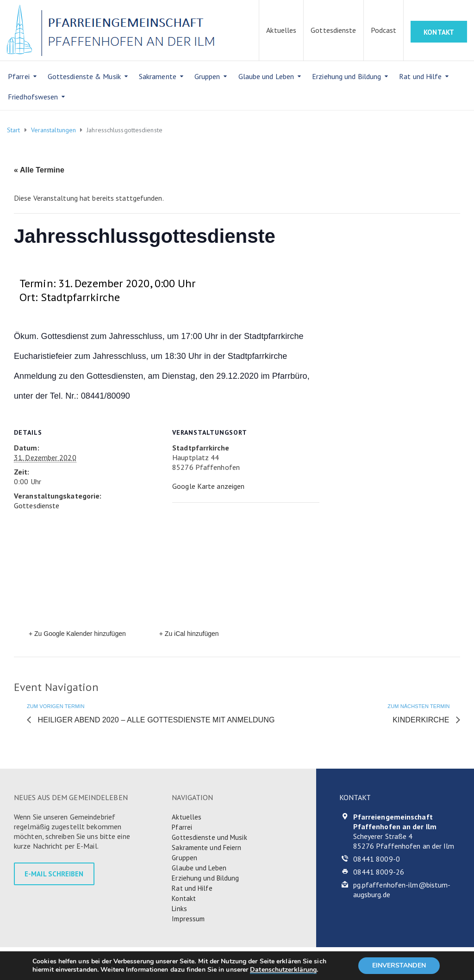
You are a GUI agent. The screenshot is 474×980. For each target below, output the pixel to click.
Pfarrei (19, 76)
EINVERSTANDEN (399, 965)
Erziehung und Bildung (346, 76)
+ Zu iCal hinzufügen (189, 634)
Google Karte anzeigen (208, 486)
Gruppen (207, 76)
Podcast (384, 30)
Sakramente (158, 76)
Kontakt (184, 898)
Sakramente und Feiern (206, 847)
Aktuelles (281, 30)
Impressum (188, 919)
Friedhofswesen (33, 97)
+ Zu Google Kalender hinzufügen (77, 634)
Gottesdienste (333, 30)
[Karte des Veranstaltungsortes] (237, 566)
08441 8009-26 (379, 872)
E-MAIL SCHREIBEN (54, 874)
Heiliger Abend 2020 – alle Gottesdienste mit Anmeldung (155, 720)
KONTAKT (439, 32)
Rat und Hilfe (420, 76)
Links (179, 909)
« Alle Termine (39, 170)
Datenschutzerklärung (283, 970)
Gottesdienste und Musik (209, 837)
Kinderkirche (422, 720)
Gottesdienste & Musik (84, 76)
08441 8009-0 (377, 859)
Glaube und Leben (266, 76)
